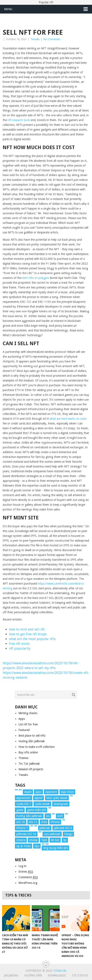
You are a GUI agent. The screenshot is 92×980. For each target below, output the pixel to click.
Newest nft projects (31, 769)
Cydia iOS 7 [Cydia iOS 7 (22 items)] (24, 804)
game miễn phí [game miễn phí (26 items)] (36, 810)
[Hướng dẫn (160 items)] (50, 808)
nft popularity (20, 648)
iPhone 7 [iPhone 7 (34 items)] (22, 828)
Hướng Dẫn (33, 975)
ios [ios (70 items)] (48, 816)
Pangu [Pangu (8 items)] (68, 834)
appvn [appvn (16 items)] (39, 798)
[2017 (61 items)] (16, 790)
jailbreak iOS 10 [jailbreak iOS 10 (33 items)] (26, 834)
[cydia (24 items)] (71, 796)
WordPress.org (28, 883)
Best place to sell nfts (32, 736)
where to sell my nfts (40, 668)
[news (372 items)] (40, 832)
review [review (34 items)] (33, 840)
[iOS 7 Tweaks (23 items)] (53, 814)
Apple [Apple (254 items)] (28, 792)
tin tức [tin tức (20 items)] (55, 840)
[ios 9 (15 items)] (67, 814)
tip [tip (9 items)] (65, 840)
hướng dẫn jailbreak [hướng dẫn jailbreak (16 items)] (29, 816)
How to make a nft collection (37, 747)
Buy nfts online (28, 752)
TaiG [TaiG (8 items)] (44, 840)
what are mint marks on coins (68, 419)
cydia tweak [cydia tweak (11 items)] (42, 804)
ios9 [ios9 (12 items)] (60, 816)
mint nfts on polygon (36, 278)
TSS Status (80, 975)
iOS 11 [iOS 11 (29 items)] (33, 822)
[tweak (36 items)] (43, 844)
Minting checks (28, 713)
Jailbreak (11, 975)
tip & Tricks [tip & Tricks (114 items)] (24, 846)
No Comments (52, 39)
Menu (8, 9)
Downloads (57, 975)
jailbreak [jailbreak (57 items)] (45, 828)
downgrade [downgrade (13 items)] (61, 804)
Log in (22, 866)
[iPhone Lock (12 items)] (36, 826)
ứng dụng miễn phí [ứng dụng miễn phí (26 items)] (55, 848)
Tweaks (35, 39)
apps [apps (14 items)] (38, 792)
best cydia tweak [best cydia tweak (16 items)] (57, 798)
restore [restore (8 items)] (21, 840)
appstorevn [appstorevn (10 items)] (24, 798)
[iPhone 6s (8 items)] (64, 820)
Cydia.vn (60, 971)
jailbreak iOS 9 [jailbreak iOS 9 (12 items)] (63, 828)
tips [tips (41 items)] (37, 846)
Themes (23, 758)
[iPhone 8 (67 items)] (32, 826)
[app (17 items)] (20, 790)
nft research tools (19, 120)
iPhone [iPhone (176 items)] (55, 822)
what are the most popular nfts (32, 639)
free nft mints (19, 644)
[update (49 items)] (47, 844)
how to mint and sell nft (27, 629)
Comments (28, 877)
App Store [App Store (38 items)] (67, 792)
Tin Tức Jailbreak (29, 764)
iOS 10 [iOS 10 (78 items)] (21, 822)
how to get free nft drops (28, 634)
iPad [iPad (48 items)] (44, 822)
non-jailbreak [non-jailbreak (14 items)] (52, 834)
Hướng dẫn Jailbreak (32, 741)
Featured (24, 730)
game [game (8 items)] (20, 810)
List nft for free (28, 724)
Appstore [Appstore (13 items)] (51, 792)
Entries (26, 872)
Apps (22, 719)
